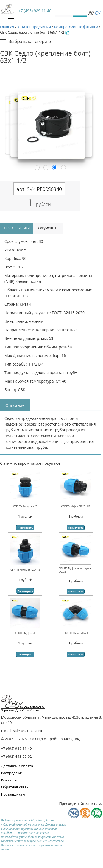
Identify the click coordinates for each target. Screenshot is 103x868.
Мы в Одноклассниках (85, 813)
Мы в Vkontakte (74, 813)
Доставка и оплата (17, 766)
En (97, 13)
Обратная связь (15, 787)
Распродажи (12, 773)
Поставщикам (13, 794)
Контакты (9, 780)
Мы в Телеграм (97, 813)
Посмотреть (25, 528)
